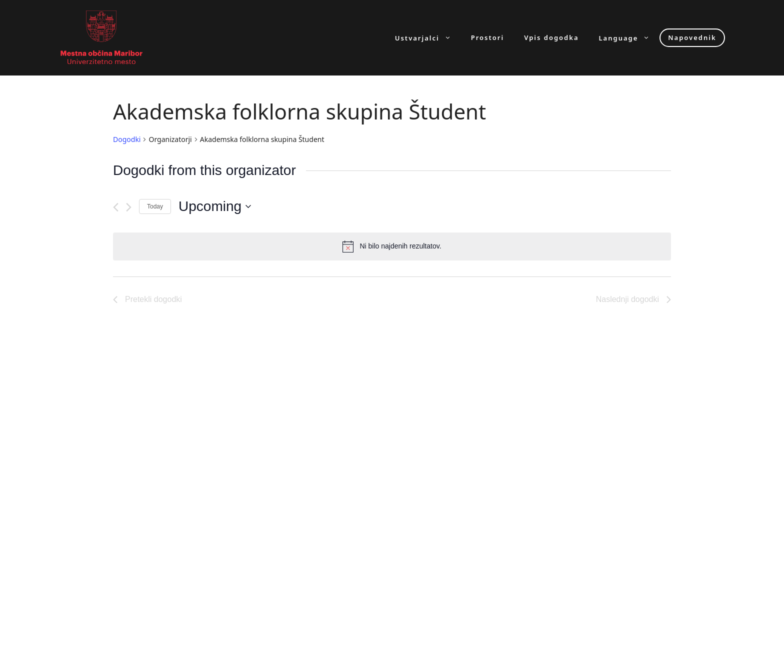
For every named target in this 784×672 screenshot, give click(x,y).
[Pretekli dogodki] (116, 207)
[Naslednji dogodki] (129, 207)
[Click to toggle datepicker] (215, 206)
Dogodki (127, 139)
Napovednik (692, 37)
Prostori (487, 38)
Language (629, 38)
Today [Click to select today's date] (155, 206)
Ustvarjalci (428, 38)
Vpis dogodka (551, 38)
